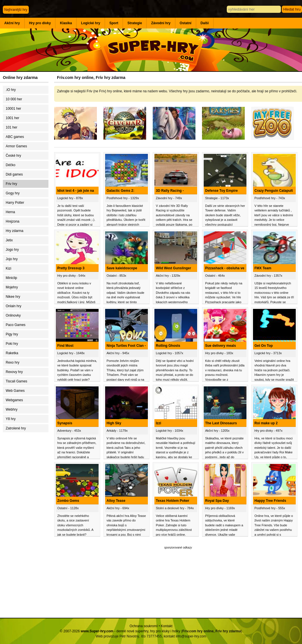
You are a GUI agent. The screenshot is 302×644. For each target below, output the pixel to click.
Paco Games (16, 325)
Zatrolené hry (16, 428)
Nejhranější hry (16, 10)
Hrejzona (13, 221)
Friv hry (11, 184)
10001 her (13, 109)
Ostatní (186, 23)
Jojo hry (12, 259)
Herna (10, 212)
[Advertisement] (27, 526)
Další (205, 23)
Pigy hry (12, 334)
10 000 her (14, 99)
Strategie (135, 23)
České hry (13, 156)
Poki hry (12, 344)
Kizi (8, 268)
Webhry (12, 409)
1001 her (12, 118)
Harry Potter (15, 203)
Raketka (12, 353)
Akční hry (12, 23)
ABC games (15, 137)
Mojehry (12, 287)
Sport (114, 23)
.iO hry (11, 90)
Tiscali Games (17, 381)
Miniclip (11, 278)
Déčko (11, 165)
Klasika (66, 23)
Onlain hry (14, 306)
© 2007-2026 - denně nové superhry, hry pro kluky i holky (120, 631)
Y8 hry (11, 419)
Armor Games (16, 146)
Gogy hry (13, 193)
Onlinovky (13, 315)
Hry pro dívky (40, 23)
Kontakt (167, 626)
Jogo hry (12, 250)
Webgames (14, 400)
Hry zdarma (15, 231)
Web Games (15, 391)
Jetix (9, 240)
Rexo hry (13, 362)
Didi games (14, 174)
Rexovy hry (14, 372)
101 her (12, 127)
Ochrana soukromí (144, 626)
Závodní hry (161, 23)
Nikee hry (13, 297)
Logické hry (90, 23)
